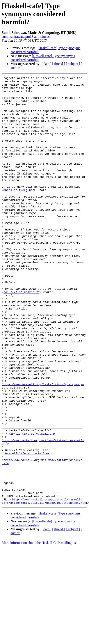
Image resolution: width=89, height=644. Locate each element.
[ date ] (46, 64)
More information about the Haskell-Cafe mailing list (39, 628)
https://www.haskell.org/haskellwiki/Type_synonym (43, 446)
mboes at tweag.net (19, 213)
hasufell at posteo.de (21, 335)
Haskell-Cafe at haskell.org (32, 505)
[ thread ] (59, 64)
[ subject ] (73, 64)
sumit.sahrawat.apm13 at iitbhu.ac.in (28, 37)
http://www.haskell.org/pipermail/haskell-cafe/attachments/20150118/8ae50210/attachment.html (44, 586)
